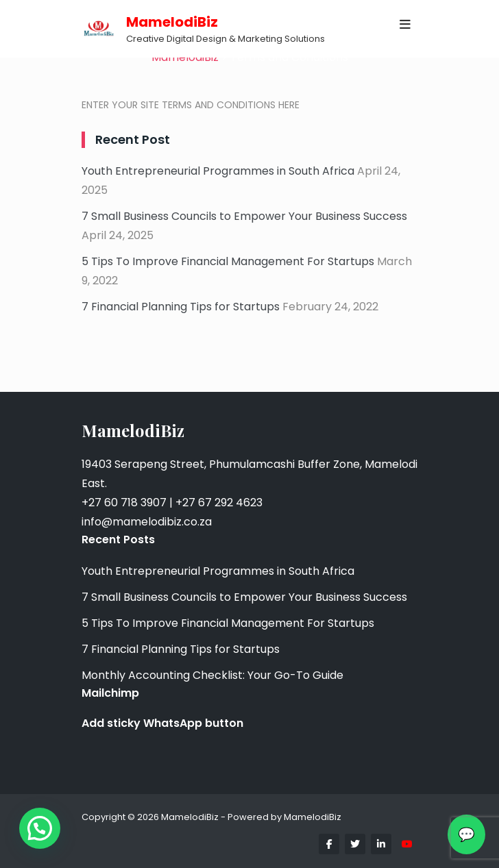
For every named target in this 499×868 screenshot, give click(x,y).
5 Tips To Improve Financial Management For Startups (228, 261)
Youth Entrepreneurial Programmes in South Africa (218, 171)
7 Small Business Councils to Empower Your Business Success (244, 216)
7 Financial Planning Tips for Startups (181, 307)
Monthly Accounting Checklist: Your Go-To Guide (212, 675)
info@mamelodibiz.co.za (147, 522)
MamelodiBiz (172, 22)
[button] (40, 828)
